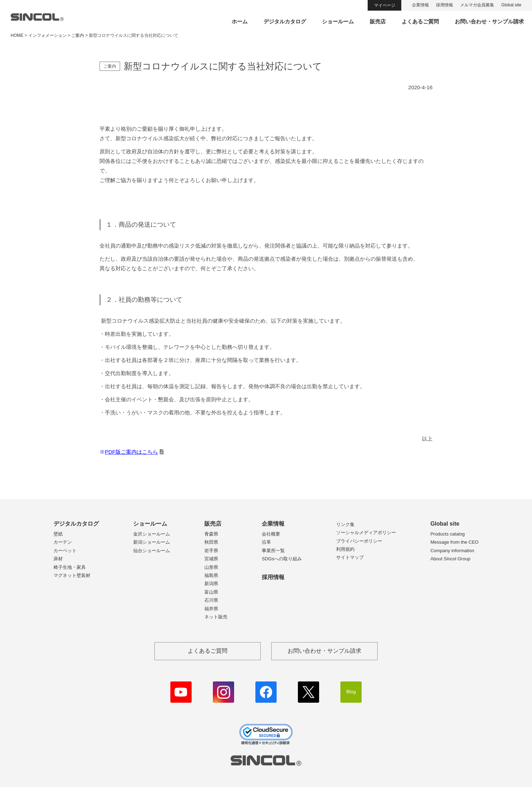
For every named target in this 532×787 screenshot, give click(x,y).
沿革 (266, 542)
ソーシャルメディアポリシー (366, 533)
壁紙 (58, 534)
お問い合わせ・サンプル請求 (489, 21)
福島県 (211, 575)
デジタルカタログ (285, 21)
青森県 (211, 534)
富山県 (211, 592)
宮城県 (211, 559)
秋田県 (211, 542)
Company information (452, 551)
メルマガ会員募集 (477, 5)
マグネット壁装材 (72, 575)
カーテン (63, 542)
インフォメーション (47, 35)
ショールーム (338, 21)
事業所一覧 (273, 551)
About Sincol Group (450, 559)
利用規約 (345, 549)
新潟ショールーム (152, 542)
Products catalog (448, 534)
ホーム (240, 21)
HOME (17, 35)
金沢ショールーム (152, 534)
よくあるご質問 (420, 21)
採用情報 (445, 5)
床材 (58, 559)
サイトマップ (350, 557)
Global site (511, 5)
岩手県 (211, 551)
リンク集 (345, 524)
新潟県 (211, 584)
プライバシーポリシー (359, 541)
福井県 (211, 609)
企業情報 (420, 5)
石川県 (211, 600)
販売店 (378, 21)
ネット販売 (216, 617)
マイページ (385, 5)
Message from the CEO (454, 542)
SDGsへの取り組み (282, 559)
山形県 (211, 567)
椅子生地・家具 (70, 567)
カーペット (65, 551)
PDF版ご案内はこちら (131, 452)
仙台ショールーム (152, 551)
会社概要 (271, 534)
